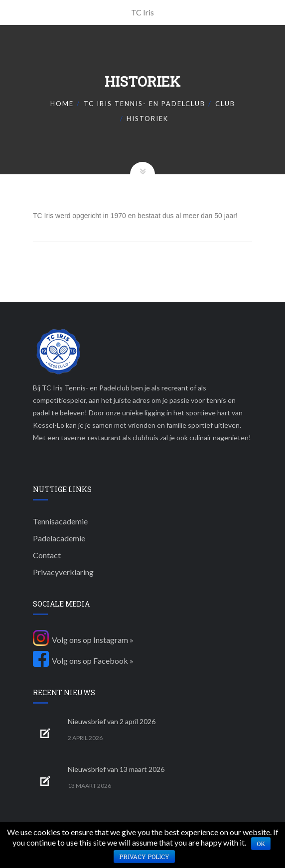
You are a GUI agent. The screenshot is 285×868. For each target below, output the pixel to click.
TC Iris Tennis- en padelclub (144, 104)
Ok (261, 844)
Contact (47, 555)
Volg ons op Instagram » (83, 640)
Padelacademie (59, 538)
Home (62, 104)
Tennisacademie (60, 521)
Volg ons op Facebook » (83, 661)
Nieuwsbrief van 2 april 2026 (112, 721)
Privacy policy (144, 857)
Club (225, 104)
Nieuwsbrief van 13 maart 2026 (116, 769)
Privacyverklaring (63, 572)
